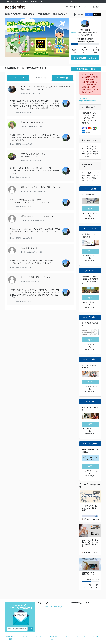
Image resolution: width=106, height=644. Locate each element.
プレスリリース (81, 630)
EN (74, 2)
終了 (90, 203)
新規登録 (96, 7)
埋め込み (79, 14)
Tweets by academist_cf (53, 601)
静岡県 (73, 33)
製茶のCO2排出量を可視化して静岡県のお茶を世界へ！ (36, 14)
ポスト (97, 14)
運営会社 (96, 630)
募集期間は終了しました (85, 58)
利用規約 (25, 630)
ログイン (86, 7)
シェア (89, 14)
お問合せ (67, 630)
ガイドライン (39, 630)
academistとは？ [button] (72, 7)
